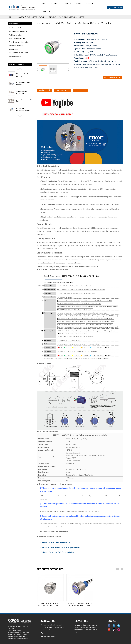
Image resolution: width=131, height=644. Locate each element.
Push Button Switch (36, 17)
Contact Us (45, 12)
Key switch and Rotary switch (18, 53)
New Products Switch (16, 28)
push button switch (22, 638)
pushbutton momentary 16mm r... (23, 109)
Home (43, 4)
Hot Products (12, 630)
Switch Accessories (15, 56)
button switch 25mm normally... (23, 84)
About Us (67, 4)
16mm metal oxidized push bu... (23, 75)
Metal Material (54, 17)
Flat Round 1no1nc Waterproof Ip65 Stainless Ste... (50, 605)
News (79, 4)
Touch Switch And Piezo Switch (19, 42)
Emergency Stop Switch (17, 46)
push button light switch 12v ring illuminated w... (80, 605)
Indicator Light (14, 49)
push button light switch (20, 634)
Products (54, 4)
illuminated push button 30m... (22, 92)
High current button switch (18, 31)
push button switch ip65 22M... (24, 101)
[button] (20, 69)
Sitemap (19, 630)
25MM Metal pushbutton (75, 17)
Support (89, 4)
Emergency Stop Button (15, 632)
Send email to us (114, 78)
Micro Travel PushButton (17, 38)
